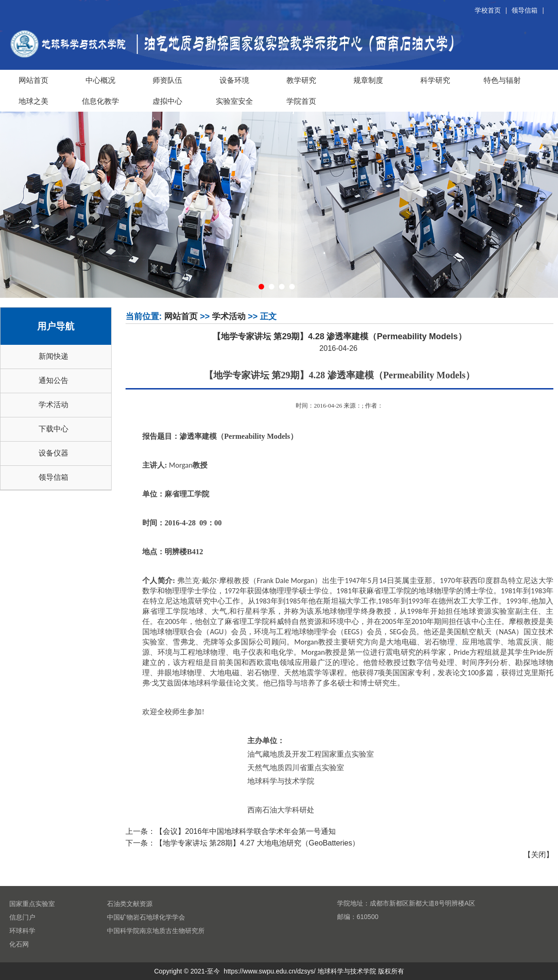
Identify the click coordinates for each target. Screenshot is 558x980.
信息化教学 (100, 101)
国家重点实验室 (32, 904)
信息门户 (22, 917)
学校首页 (488, 10)
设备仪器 (53, 453)
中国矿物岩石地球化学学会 (146, 917)
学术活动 (53, 405)
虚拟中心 (167, 101)
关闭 (538, 855)
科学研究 (435, 80)
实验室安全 (234, 101)
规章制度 (368, 80)
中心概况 (100, 80)
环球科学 (22, 931)
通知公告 (53, 380)
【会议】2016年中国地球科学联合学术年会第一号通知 (246, 831)
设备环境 (234, 80)
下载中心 (53, 429)
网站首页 (33, 80)
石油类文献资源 (130, 904)
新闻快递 (53, 356)
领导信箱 (525, 10)
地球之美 (33, 101)
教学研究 (301, 80)
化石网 (19, 944)
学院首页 (301, 101)
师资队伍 (167, 80)
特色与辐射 (502, 80)
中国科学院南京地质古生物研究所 (156, 931)
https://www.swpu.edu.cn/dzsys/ (270, 971)
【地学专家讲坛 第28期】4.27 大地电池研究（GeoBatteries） (257, 843)
